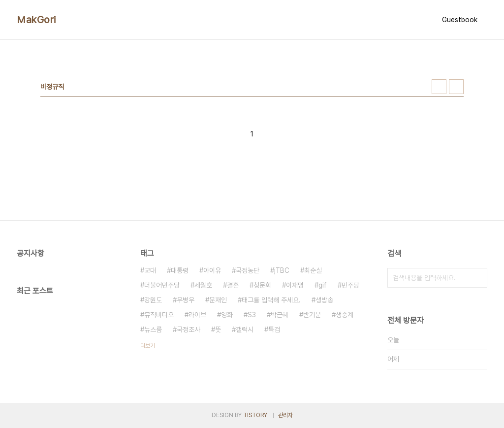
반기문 (312, 315)
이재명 (295, 285)
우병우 (186, 300)
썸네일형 (439, 87)
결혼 (233, 285)
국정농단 (248, 270)
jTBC (282, 270)
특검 (274, 329)
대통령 (180, 270)
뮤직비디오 (159, 315)
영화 (227, 315)
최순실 (313, 270)
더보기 (148, 346)
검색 (477, 278)
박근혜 (280, 315)
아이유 (212, 270)
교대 (150, 270)
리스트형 (456, 87)
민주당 (350, 285)
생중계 (345, 315)
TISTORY (255, 415)
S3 (252, 315)
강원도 (153, 300)
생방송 (324, 300)
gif (323, 285)
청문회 (262, 285)
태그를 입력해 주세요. (271, 300)
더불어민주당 (162, 285)
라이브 (197, 315)
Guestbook (460, 20)
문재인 (218, 300)
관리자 (285, 415)
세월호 (203, 285)
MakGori (36, 20)
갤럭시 (245, 329)
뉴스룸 (153, 329)
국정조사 (189, 329)
